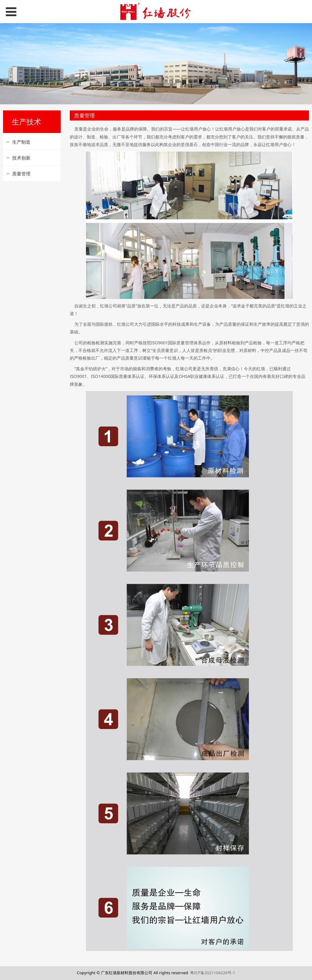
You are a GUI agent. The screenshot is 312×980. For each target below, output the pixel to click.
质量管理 (21, 174)
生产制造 (21, 142)
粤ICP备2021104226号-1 (213, 973)
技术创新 (21, 158)
